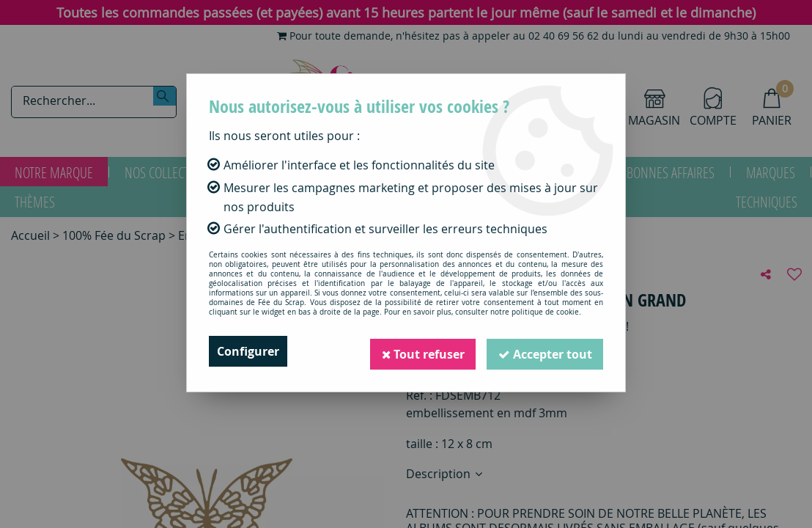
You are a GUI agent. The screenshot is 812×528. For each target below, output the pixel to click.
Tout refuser (421, 351)
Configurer (248, 351)
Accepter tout (545, 351)
